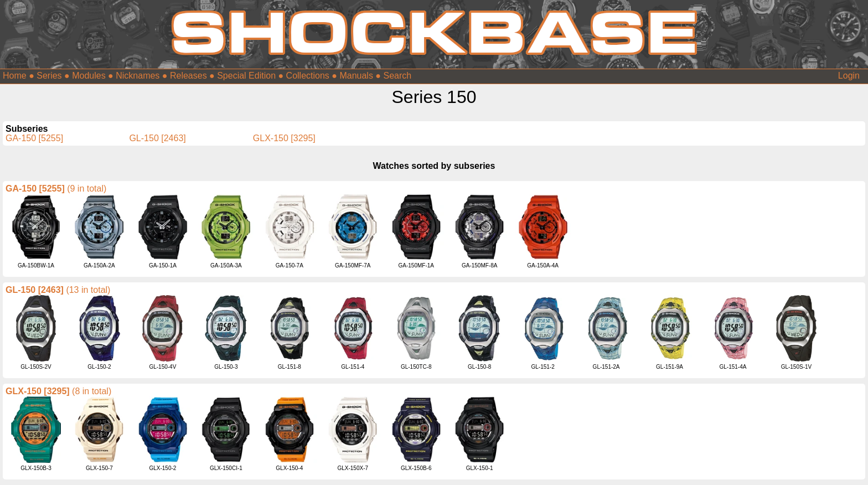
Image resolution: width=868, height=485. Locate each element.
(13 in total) (88, 290)
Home (15, 76)
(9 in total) (87, 189)
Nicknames (138, 76)
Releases (188, 76)
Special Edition (246, 76)
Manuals (356, 76)
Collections (308, 76)
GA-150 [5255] (34, 138)
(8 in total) (92, 391)
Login (849, 76)
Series (49, 76)
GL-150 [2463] (157, 138)
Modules (89, 76)
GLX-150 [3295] (284, 138)
